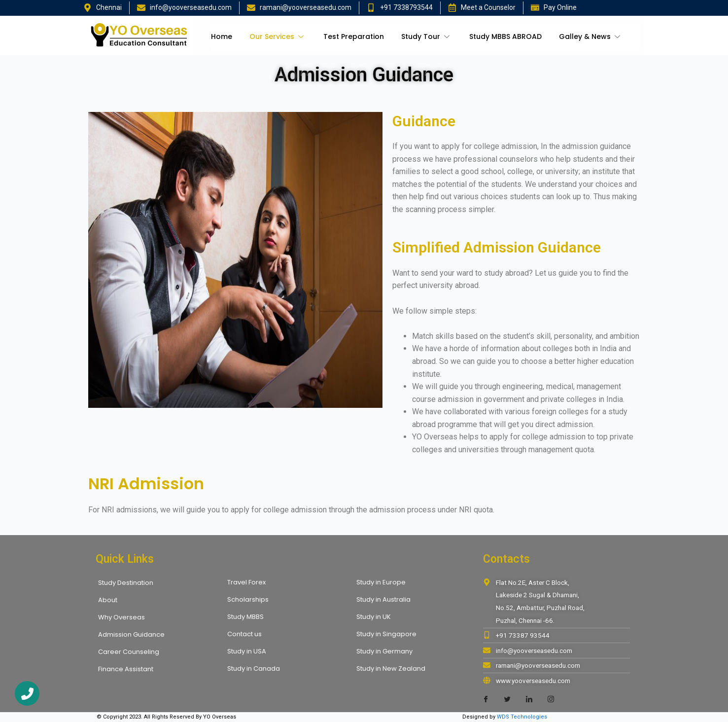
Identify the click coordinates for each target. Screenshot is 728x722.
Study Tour (427, 36)
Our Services (278, 36)
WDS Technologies (522, 717)
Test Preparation (354, 36)
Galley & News (591, 36)
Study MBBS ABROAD (505, 36)
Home (222, 36)
